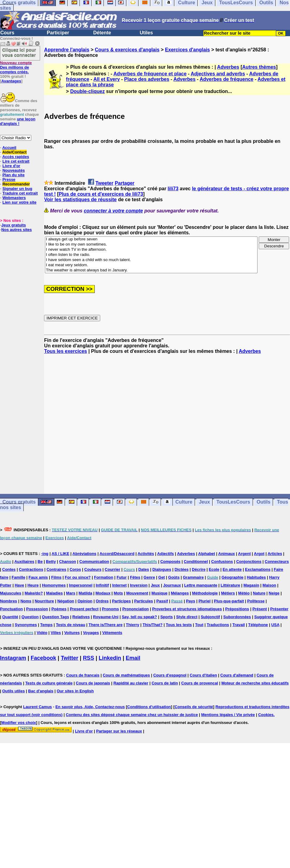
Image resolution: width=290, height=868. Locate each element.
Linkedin (110, 658)
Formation (104, 577)
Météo (244, 593)
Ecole (214, 569)
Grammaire (193, 577)
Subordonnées (237, 617)
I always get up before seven (151, 239)
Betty (51, 561)
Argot (259, 554)
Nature (259, 593)
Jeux (204, 502)
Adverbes (228, 67)
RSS (89, 658)
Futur (122, 577)
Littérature (230, 585)
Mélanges (180, 593)
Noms (26, 601)
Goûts (174, 577)
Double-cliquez (87, 91)
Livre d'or (11, 166)
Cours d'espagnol (170, 675)
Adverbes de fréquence (227, 79)
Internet (119, 585)
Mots (118, 593)
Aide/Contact (14, 152)
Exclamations (258, 569)
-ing (45, 554)
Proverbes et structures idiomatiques (187, 609)
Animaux (227, 554)
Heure (33, 585)
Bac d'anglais (41, 691)
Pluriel (205, 601)
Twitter (70, 658)
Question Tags (55, 617)
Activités (146, 554)
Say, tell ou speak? (139, 617)
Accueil (9, 148)
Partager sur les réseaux (119, 731)
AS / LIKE (61, 554)
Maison (270, 585)
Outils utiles (13, 691)
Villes (56, 633)
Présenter (279, 609)
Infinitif (102, 585)
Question (30, 617)
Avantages (11, 81)
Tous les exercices (65, 351)
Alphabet (207, 554)
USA (275, 625)
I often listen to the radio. (151, 255)
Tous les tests (179, 625)
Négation (66, 601)
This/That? (152, 625)
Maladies (55, 593)
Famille (18, 577)
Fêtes (135, 577)
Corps (75, 569)
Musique (160, 593)
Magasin (251, 585)
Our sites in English (75, 691)
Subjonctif (210, 617)
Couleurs (93, 569)
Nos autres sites (16, 230)
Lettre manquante (201, 585)
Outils (263, 502)
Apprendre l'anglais (67, 50)
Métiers (228, 593)
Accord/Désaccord (117, 554)
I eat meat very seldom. (151, 265)
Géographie (233, 577)
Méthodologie (205, 593)
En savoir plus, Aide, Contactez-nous (90, 707)
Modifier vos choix (19, 723)
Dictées (182, 569)
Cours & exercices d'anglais (127, 50)
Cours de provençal (200, 683)
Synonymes (26, 625)
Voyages (91, 633)
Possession (37, 609)
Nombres (9, 601)
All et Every (106, 79)
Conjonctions (249, 561)
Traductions (218, 625)
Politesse (256, 601)
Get (162, 577)
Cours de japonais (93, 683)
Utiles (146, 33)
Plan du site (14, 175)
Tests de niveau (71, 625)
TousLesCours (233, 502)
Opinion (85, 601)
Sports (167, 617)
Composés (170, 561)
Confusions (222, 561)
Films (56, 577)
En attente (232, 569)
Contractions (31, 569)
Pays (190, 601)
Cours (7, 33)
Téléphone (258, 625)
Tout (199, 625)
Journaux (172, 585)
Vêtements (112, 633)
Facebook (43, 658)
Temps (46, 625)
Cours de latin (165, 683)
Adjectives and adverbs (218, 74)
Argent (244, 554)
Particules (144, 601)
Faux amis (38, 577)
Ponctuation (11, 609)
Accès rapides (15, 157)
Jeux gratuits (14, 225)
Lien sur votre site (19, 202)
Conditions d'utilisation (149, 707)
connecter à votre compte (113, 211)
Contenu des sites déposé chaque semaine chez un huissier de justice (132, 715)
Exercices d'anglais (187, 50)
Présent (260, 609)
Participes (121, 601)
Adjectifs (166, 554)
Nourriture (44, 601)
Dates (143, 569)
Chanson (68, 561)
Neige (274, 593)
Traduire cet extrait (20, 193)
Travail (239, 625)
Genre (149, 577)
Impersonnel (81, 585)
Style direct (187, 617)
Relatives (81, 617)
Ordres (102, 601)
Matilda (85, 593)
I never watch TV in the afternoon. (151, 250)
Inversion (139, 585)
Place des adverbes (147, 79)
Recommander (16, 184)
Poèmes (59, 609)
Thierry (132, 625)
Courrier (113, 569)
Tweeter (104, 183)
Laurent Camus (38, 707)
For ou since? (78, 577)
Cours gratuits (19, 502)
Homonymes (54, 585)
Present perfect (84, 609)
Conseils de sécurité (194, 707)
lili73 (173, 189)
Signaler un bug (17, 189)
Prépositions (237, 609)
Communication (94, 561)
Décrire (199, 569)
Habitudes (256, 577)
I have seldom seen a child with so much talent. (151, 260)
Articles (275, 554)
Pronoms (110, 609)
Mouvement (137, 593)
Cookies (266, 715)
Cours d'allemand (237, 675)
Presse (9, 179)
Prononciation (136, 609)
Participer (58, 33)
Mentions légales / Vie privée (228, 715)
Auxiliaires (24, 561)
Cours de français (83, 675)
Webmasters (14, 198)
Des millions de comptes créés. (16, 67)
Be (40, 561)
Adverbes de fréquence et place (150, 74)
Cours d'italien (203, 675)
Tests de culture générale (49, 683)
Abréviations (85, 554)
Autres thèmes (259, 67)
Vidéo (42, 633)
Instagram (13, 658)
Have (19, 585)
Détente (102, 33)
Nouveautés (14, 170)
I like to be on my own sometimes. (151, 245)
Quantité (10, 617)
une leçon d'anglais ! (18, 121)
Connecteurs (277, 561)
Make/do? (34, 593)
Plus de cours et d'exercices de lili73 (101, 194)
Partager (125, 183)
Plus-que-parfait (229, 601)
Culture (184, 502)
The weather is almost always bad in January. (151, 270)
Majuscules (11, 593)
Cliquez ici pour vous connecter (19, 52)
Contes (9, 569)
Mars (71, 593)
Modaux (103, 593)
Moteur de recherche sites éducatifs (255, 683)
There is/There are (106, 625)
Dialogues (162, 569)
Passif (162, 601)
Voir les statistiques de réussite (80, 200)
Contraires (56, 569)
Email (133, 658)
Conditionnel (196, 561)
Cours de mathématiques (126, 675)
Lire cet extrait (16, 161)
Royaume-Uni (106, 617)
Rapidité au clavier (131, 683)
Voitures (72, 633)
